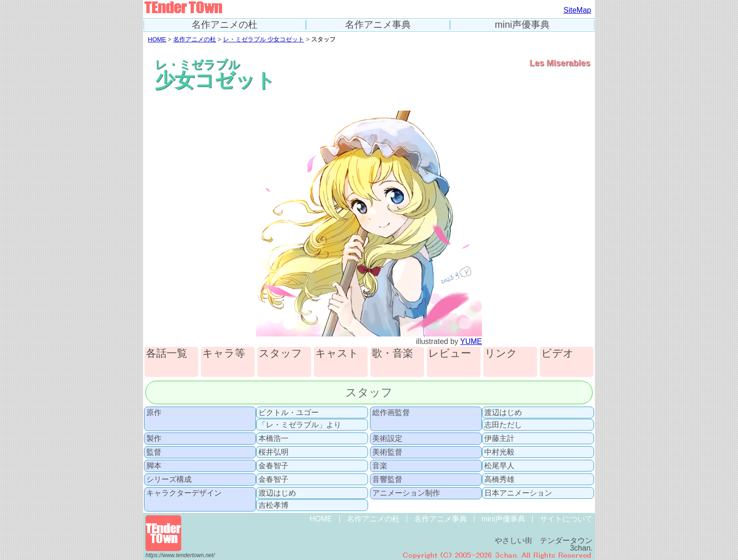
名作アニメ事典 (378, 25)
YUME (471, 341)
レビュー (450, 354)
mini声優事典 (522, 25)
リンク (501, 354)
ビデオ (558, 354)
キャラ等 (224, 354)
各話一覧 (167, 354)
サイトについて (566, 519)
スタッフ (281, 354)
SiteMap (577, 10)
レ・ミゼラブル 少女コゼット (264, 39)
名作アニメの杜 (225, 25)
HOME (157, 39)
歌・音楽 (393, 354)
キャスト (337, 354)
